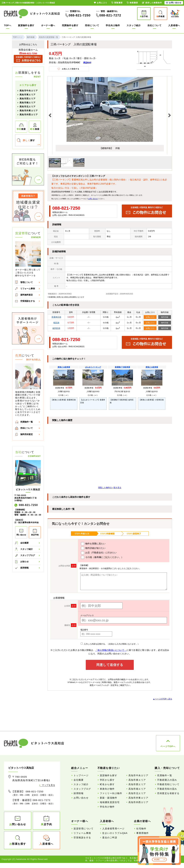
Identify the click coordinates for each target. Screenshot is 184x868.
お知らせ (24, 562)
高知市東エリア (28, 95)
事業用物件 (143, 833)
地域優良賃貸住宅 (110, 802)
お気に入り (150, 317)
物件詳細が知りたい (93, 548)
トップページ (81, 775)
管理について (27, 282)
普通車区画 (56, 317)
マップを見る (48, 785)
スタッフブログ (28, 555)
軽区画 (56, 323)
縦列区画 (56, 328)
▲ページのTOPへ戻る (163, 699)
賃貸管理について (84, 829)
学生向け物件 (113, 25)
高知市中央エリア (29, 91)
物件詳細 (165, 317)
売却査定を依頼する (168, 793)
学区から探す (107, 780)
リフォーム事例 (28, 289)
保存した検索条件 (152, 3)
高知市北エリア (28, 107)
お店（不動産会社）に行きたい (99, 553)
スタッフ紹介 (134, 25)
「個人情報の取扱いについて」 (111, 650)
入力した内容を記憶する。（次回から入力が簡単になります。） (110, 644)
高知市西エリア (28, 99)
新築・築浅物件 (109, 798)
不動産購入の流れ (167, 780)
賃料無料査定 (27, 295)
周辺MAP (87, 63)
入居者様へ (174, 25)
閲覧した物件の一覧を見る (110, 488)
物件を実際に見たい (93, 544)
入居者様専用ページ (113, 829)
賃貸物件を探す (26, 25)
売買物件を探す (70, 25)
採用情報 (24, 568)
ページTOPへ (168, 746)
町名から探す (107, 784)
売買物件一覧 (27, 422)
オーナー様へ (48, 25)
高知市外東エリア (29, 111)
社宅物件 (141, 829)
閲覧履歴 (117, 3)
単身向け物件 (107, 789)
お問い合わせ (93, 199)
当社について (154, 25)
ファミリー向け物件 (111, 793)
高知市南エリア (28, 103)
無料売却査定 (27, 434)
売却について (92, 25)
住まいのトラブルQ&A (115, 833)
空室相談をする (28, 301)
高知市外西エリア (29, 115)
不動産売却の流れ (167, 789)
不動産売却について (168, 784)
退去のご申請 (110, 838)
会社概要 (24, 543)
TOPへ (8, 25)
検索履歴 (132, 3)
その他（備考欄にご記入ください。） (102, 557)
